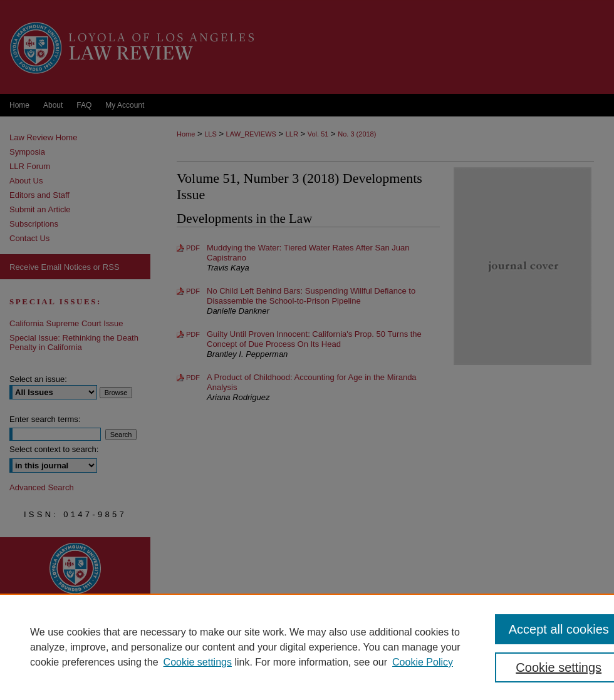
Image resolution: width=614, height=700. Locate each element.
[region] (307, 647)
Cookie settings (198, 662)
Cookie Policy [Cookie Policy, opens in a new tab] (423, 662)
